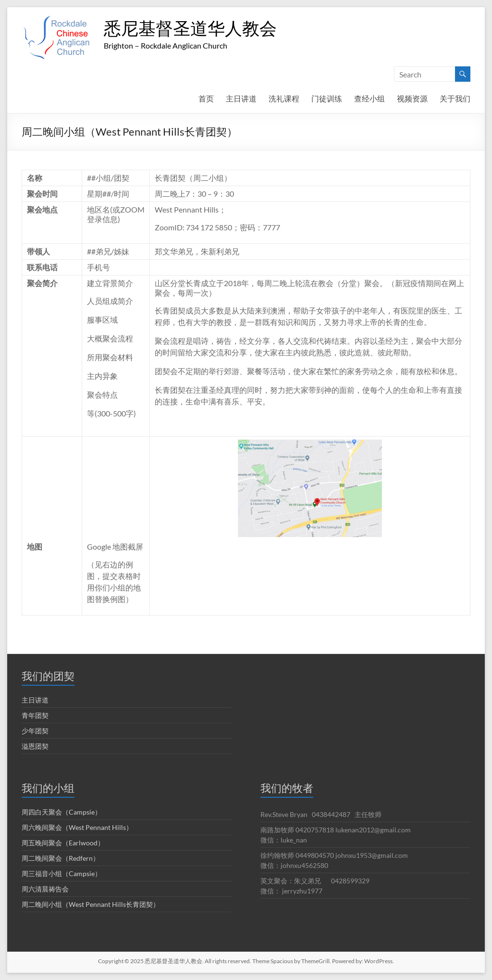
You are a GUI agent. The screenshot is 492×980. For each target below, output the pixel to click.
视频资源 (412, 98)
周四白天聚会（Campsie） (61, 812)
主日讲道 (241, 98)
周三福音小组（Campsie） (61, 873)
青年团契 (35, 715)
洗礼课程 (284, 98)
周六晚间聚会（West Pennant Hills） (77, 827)
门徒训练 (327, 98)
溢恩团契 (35, 746)
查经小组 (369, 98)
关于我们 (455, 98)
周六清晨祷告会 (45, 889)
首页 (206, 98)
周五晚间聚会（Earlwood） (63, 843)
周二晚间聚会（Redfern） (61, 858)
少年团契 (35, 731)
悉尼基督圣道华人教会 (190, 28)
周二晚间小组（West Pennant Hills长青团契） (91, 904)
